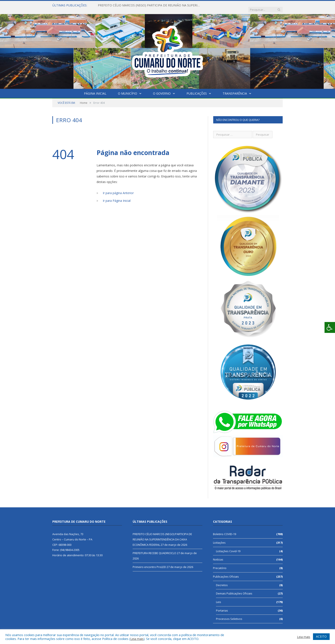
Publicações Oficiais (226, 572)
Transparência (235, 89)
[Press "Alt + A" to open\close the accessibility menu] (330, 327)
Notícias (218, 555)
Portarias (222, 606)
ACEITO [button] (321, 636)
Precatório (220, 564)
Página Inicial (95, 89)
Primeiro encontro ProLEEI (149, 563)
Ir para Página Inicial (117, 196)
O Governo (162, 89)
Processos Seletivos (229, 615)
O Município (128, 89)
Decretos (222, 581)
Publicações (197, 89)
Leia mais (137, 639)
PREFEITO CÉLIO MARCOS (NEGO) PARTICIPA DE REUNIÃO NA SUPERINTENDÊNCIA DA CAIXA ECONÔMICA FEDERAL (147, 5)
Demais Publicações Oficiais (234, 589)
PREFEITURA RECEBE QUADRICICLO (154, 549)
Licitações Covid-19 (228, 547)
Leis (219, 598)
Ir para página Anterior (118, 189)
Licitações (219, 538)
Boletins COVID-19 (225, 530)
